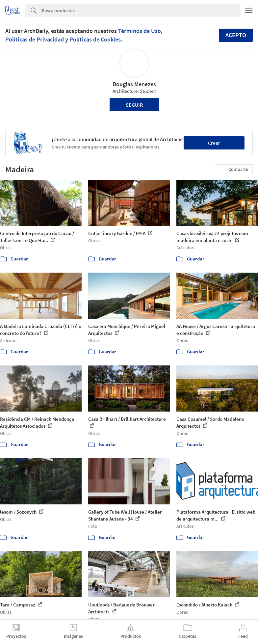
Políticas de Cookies (95, 39)
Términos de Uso (140, 31)
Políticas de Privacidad (35, 39)
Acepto (236, 35)
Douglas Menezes (134, 84)
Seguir (134, 105)
